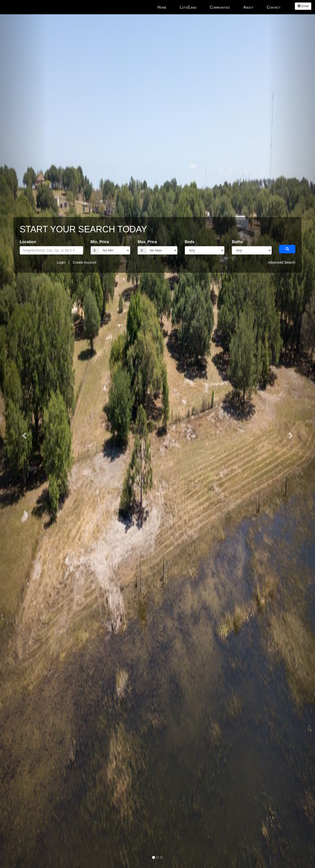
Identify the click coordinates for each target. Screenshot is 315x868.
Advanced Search (281, 262)
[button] (287, 249)
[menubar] (219, 7)
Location (28, 242)
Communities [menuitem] (220, 7)
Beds (190, 242)
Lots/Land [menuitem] (188, 7)
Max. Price (147, 242)
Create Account (84, 262)
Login (61, 262)
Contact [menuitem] (274, 7)
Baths (237, 242)
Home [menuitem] (162, 7)
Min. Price (100, 242)
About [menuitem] (248, 7)
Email (303, 6)
